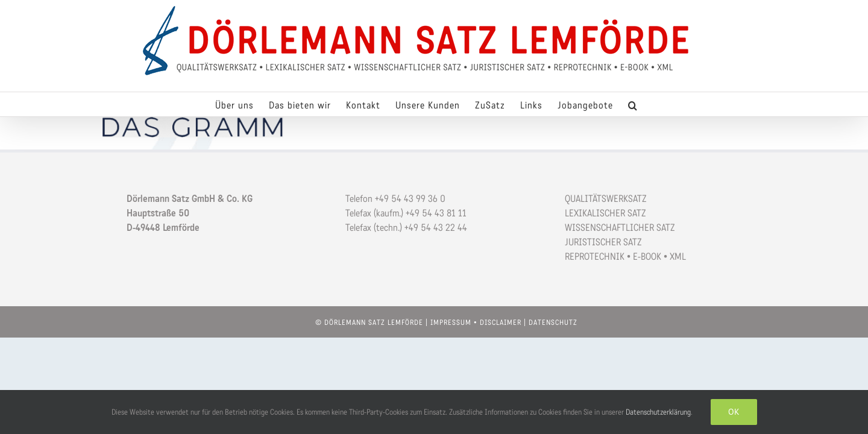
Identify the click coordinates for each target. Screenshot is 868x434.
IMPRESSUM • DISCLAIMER (476, 322)
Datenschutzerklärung (658, 412)
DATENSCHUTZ (553, 322)
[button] (651, 104)
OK (734, 412)
